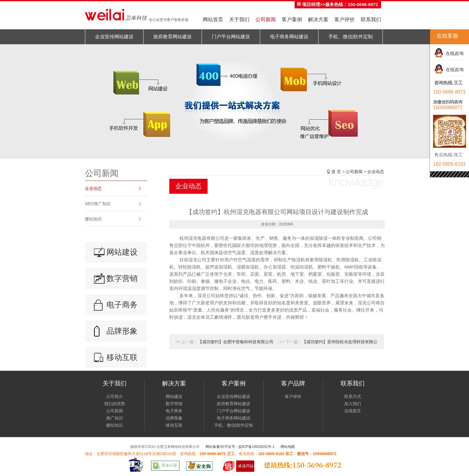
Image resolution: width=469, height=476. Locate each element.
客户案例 (292, 20)
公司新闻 (266, 20)
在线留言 (353, 411)
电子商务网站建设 (289, 37)
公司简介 (115, 396)
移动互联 (122, 357)
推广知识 (115, 418)
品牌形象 (122, 331)
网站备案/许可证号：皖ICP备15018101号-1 (240, 447)
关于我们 (239, 20)
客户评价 (345, 20)
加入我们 (353, 404)
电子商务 (122, 305)
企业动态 (93, 188)
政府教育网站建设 (173, 37)
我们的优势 (115, 404)
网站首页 (213, 20)
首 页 (336, 172)
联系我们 (371, 20)
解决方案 (318, 20)
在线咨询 (453, 53)
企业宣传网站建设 (114, 37)
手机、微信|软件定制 (351, 37)
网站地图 (288, 447)
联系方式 (353, 396)
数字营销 (122, 278)
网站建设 (122, 252)
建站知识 (93, 219)
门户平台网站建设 (231, 37)
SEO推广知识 (98, 204)
